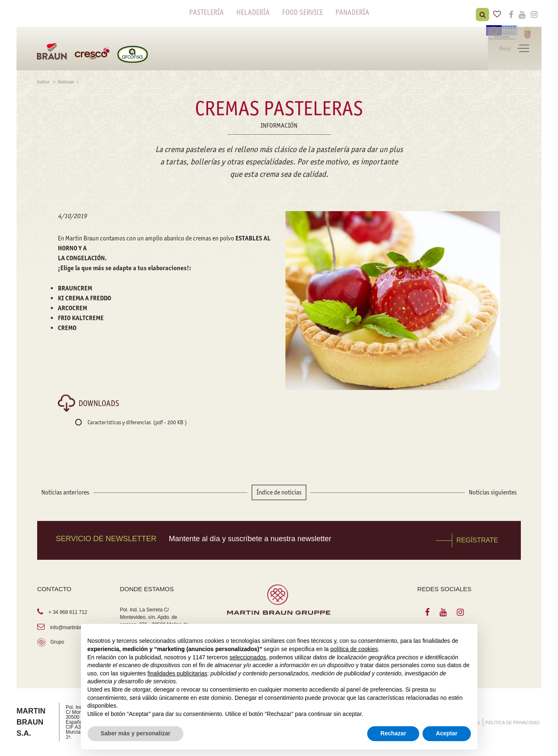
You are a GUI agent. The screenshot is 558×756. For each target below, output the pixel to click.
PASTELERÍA (207, 12)
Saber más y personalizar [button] (136, 733)
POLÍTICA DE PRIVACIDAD (512, 723)
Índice (44, 82)
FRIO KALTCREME (81, 318)
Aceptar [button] (446, 733)
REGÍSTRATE (477, 540)
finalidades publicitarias (177, 673)
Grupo (57, 642)
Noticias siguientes (493, 492)
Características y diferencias (137, 422)
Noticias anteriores (65, 492)
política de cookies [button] (354, 649)
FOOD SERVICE (303, 12)
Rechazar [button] (393, 733)
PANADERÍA (352, 12)
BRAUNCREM (76, 288)
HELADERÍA (253, 12)
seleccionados (248, 657)
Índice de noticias (279, 492)
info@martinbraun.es (73, 628)
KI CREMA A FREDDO (84, 298)
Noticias (66, 82)
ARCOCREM (72, 308)
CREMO (67, 328)
